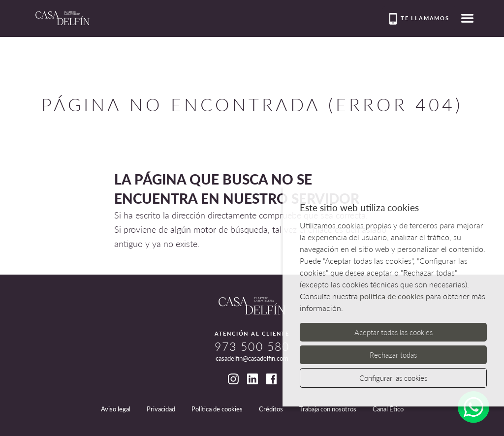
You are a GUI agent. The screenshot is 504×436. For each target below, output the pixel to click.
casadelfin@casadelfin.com (252, 358)
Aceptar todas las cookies (394, 332)
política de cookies (392, 296)
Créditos (271, 409)
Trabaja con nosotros (328, 409)
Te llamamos (419, 19)
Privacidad (161, 409)
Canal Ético (388, 409)
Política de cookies (217, 409)
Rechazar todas (393, 355)
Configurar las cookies (393, 378)
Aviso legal (116, 409)
